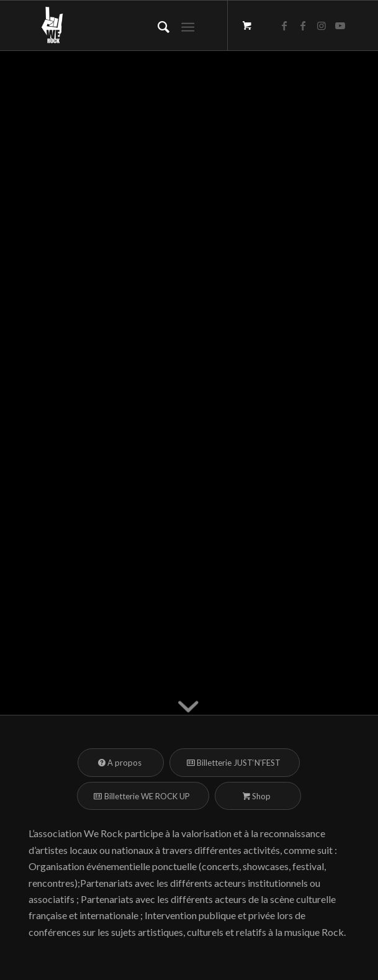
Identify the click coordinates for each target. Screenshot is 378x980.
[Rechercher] (157, 25)
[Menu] (188, 25)
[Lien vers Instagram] (322, 25)
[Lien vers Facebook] (284, 25)
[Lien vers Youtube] (340, 25)
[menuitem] (157, 25)
